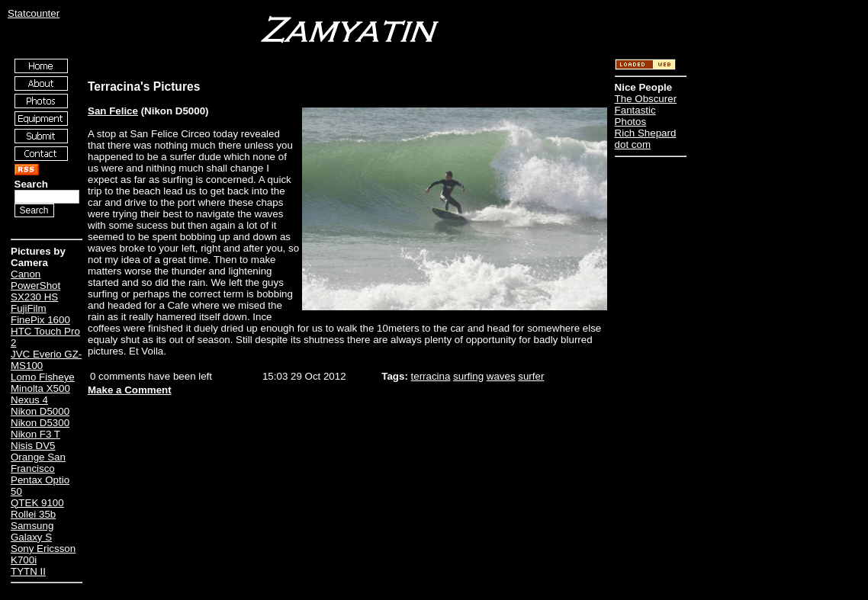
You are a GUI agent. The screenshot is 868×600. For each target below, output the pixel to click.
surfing (468, 376)
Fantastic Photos (635, 116)
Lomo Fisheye (43, 377)
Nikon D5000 (40, 411)
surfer (531, 376)
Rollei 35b (33, 514)
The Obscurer (646, 99)
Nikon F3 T (35, 434)
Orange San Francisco (38, 463)
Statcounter (34, 13)
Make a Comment (130, 390)
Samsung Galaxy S (32, 531)
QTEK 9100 (37, 503)
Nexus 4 (29, 400)
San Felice (113, 111)
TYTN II (28, 571)
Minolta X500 (40, 388)
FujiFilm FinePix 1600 (40, 314)
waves (501, 376)
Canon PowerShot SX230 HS (35, 286)
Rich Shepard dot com (646, 139)
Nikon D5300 (40, 423)
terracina (431, 376)
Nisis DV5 (33, 446)
